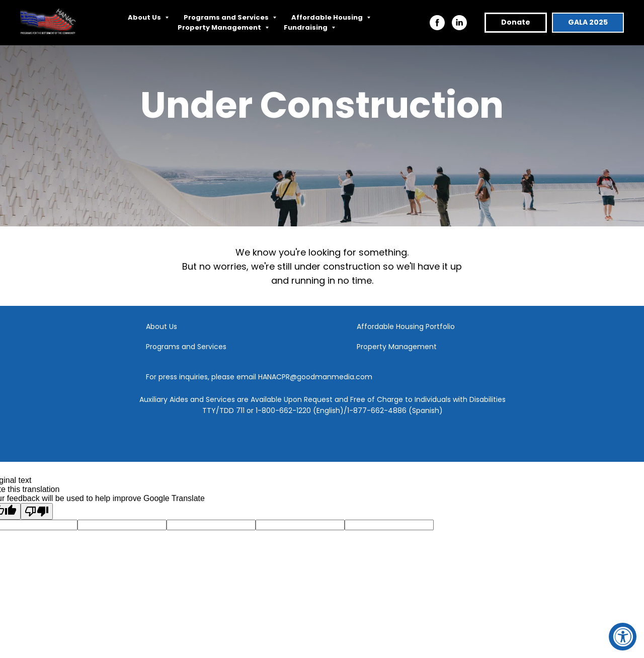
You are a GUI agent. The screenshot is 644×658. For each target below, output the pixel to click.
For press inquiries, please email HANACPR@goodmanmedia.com (259, 377)
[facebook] (437, 23)
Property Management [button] (220, 27)
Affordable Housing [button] (328, 17)
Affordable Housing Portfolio (406, 326)
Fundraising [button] (306, 27)
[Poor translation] (37, 511)
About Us (162, 326)
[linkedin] (459, 23)
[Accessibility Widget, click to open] (623, 637)
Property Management (397, 347)
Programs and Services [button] (227, 17)
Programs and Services (186, 347)
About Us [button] (145, 17)
